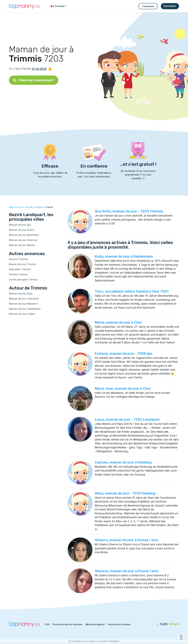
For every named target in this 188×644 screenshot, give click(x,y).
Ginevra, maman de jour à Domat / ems (126, 540)
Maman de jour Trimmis (23, 264)
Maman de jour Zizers (22, 230)
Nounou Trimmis (18, 259)
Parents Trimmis (18, 274)
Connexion (148, 6)
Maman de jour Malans (22, 245)
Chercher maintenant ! (34, 80)
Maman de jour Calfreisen (24, 299)
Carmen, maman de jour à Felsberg (123, 462)
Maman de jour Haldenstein (25, 309)
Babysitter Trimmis (20, 269)
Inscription (170, 6)
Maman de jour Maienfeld (24, 235)
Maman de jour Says (21, 293)
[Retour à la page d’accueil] (24, 6)
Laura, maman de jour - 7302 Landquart (127, 419)
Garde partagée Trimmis (23, 279)
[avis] (161, 624)
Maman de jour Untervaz (23, 240)
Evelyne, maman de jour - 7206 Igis (124, 353)
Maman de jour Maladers (23, 304)
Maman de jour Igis (20, 225)
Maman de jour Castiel (22, 314)
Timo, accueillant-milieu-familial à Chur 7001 (132, 291)
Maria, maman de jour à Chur (118, 322)
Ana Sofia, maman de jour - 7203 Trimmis (129, 211)
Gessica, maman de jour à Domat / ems (127, 571)
